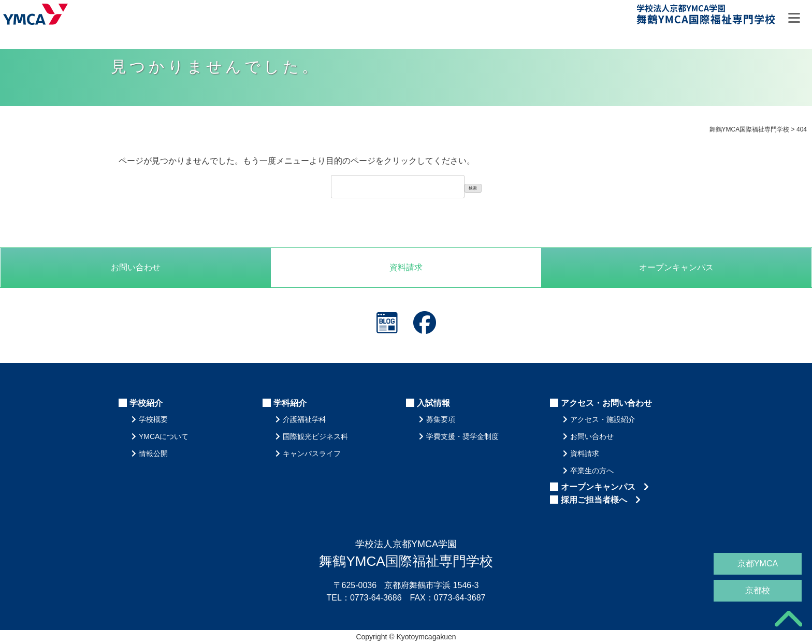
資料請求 (406, 267)
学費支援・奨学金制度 (462, 436)
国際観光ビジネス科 (315, 436)
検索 (473, 188)
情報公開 (153, 453)
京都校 (758, 590)
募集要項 (441, 419)
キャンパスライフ (312, 453)
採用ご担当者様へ (601, 500)
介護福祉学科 (304, 419)
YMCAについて (164, 436)
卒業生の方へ (592, 471)
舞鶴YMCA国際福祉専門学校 (707, 16)
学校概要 (153, 419)
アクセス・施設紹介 (603, 419)
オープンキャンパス (605, 487)
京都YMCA (758, 563)
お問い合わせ (136, 267)
